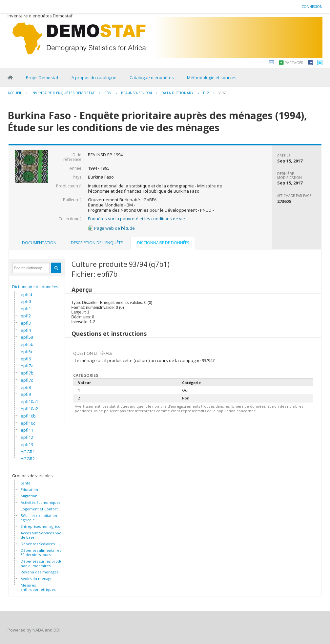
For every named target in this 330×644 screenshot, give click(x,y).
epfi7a (27, 366)
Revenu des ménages (40, 572)
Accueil (15, 93)
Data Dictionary (177, 93)
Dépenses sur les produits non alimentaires (43, 563)
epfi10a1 (29, 401)
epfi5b (27, 344)
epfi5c (27, 352)
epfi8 (26, 387)
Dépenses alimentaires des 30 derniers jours (44, 553)
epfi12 (27, 437)
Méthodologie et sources (212, 77)
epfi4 (26, 330)
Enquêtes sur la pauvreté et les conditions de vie (136, 219)
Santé (26, 483)
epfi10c (28, 423)
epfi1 (26, 309)
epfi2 (26, 316)
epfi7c (27, 380)
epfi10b (28, 416)
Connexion (312, 6)
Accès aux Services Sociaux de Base (44, 535)
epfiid (26, 294)
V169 (223, 93)
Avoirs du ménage (37, 579)
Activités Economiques (41, 503)
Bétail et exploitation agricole (39, 518)
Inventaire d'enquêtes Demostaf (63, 93)
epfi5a (27, 337)
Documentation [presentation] (39, 243)
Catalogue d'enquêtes (152, 77)
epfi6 (26, 359)
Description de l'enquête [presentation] (97, 243)
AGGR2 (28, 459)
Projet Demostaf (42, 77)
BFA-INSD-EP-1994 (136, 93)
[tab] (39, 243)
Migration (29, 496)
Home (10, 77)
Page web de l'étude (111, 228)
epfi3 (26, 323)
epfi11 (27, 430)
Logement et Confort (39, 509)
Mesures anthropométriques (38, 587)
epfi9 (26, 394)
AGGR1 (28, 452)
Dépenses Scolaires (38, 544)
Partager (294, 63)
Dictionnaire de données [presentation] (163, 243)
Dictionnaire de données (35, 287)
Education (29, 490)
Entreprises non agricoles (43, 526)
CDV (108, 93)
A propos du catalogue (94, 77)
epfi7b (27, 373)
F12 (206, 93)
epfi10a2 (29, 409)
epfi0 (26, 301)
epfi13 (27, 444)
